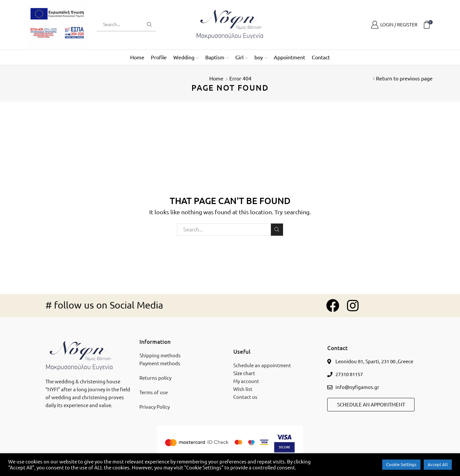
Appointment (289, 57)
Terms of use (154, 392)
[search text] (121, 24)
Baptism (217, 57)
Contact (321, 57)
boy (261, 57)
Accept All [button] (438, 464)
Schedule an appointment (262, 365)
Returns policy (155, 378)
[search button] (149, 24)
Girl (242, 57)
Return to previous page (404, 78)
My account (246, 381)
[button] (371, 405)
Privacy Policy (155, 407)
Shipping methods (160, 356)
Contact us (245, 397)
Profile (159, 57)
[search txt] (230, 230)
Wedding (186, 57)
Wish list (243, 389)
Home (137, 57)
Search (277, 229)
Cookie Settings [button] (401, 464)
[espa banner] (57, 24)
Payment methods (160, 363)
